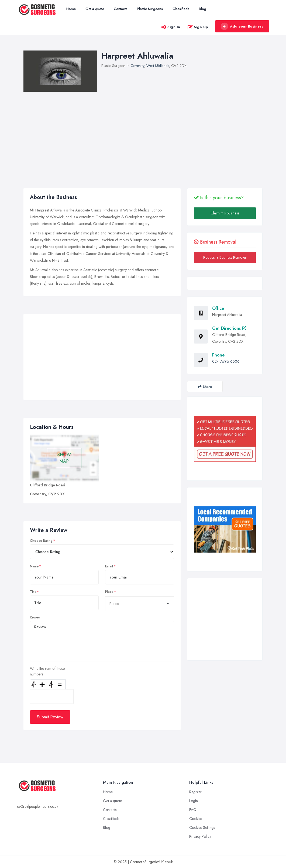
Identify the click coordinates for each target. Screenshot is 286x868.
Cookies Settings (202, 827)
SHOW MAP (64, 458)
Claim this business (225, 213)
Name (34, 566)
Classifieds (181, 9)
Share (205, 387)
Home (71, 9)
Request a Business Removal (225, 257)
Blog (203, 9)
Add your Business (242, 26)
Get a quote (95, 9)
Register (195, 792)
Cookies (196, 819)
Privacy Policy (200, 836)
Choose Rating (41, 541)
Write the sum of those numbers (47, 671)
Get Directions (229, 328)
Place (109, 592)
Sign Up (198, 27)
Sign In (171, 27)
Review (35, 617)
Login (194, 801)
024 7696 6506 (226, 361)
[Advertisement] (102, 358)
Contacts (120, 9)
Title (33, 592)
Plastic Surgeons (150, 9)
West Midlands (158, 66)
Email (109, 566)
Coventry (137, 66)
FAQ (193, 810)
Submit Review (50, 717)
